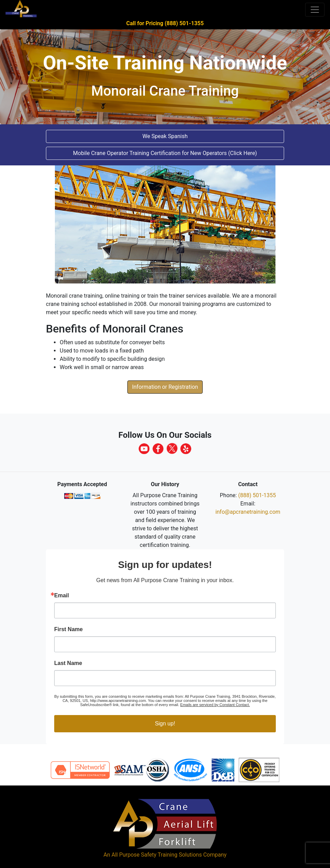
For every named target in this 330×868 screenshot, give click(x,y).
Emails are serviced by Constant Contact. (215, 705)
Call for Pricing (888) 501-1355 (165, 23)
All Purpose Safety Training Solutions (157, 855)
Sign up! (165, 724)
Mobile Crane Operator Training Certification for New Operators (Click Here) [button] (165, 153)
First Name (69, 629)
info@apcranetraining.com (248, 512)
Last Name (68, 663)
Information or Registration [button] (165, 387)
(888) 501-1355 (257, 495)
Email (62, 596)
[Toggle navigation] (315, 10)
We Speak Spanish (165, 136)
